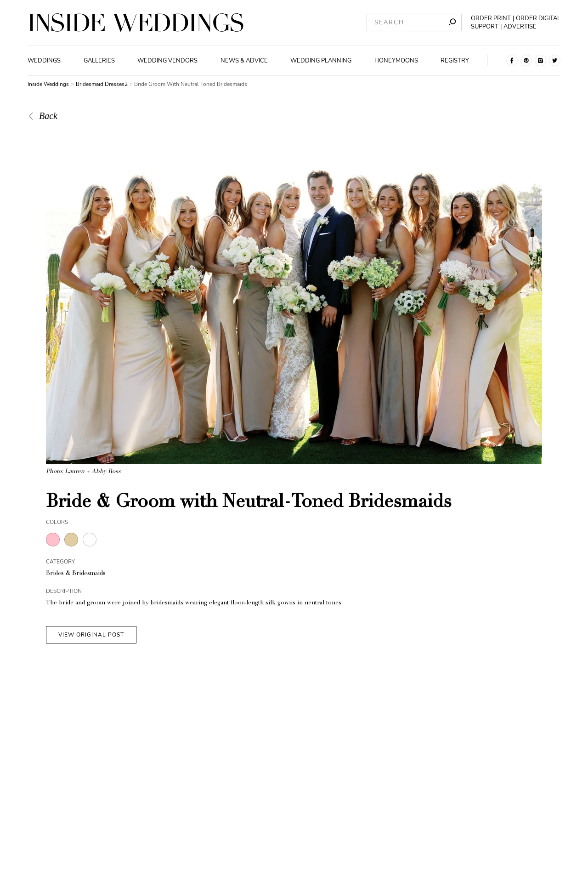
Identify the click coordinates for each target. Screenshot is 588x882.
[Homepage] (136, 23)
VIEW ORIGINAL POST (91, 635)
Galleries (99, 61)
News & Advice (244, 61)
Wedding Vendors (167, 61)
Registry (455, 61)
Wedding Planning (321, 61)
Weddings (44, 61)
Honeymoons (396, 61)
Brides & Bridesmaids (76, 574)
